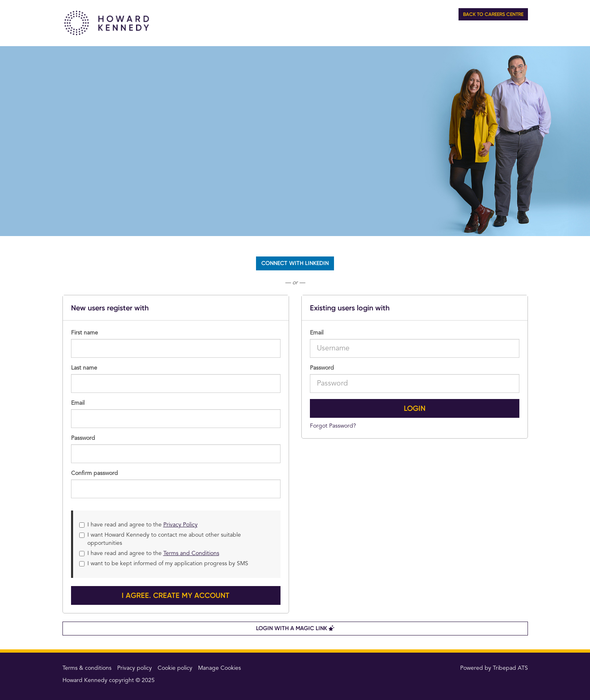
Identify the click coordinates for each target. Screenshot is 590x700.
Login (415, 408)
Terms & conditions (87, 668)
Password (322, 368)
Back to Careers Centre (493, 14)
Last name (84, 368)
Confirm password (95, 473)
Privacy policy (135, 668)
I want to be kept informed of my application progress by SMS (164, 564)
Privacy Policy (180, 525)
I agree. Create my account (176, 595)
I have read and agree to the (138, 525)
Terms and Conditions (191, 553)
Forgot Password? (333, 426)
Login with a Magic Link (295, 628)
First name (85, 333)
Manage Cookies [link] (219, 668)
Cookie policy (175, 668)
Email (317, 333)
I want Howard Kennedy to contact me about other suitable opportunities (160, 539)
